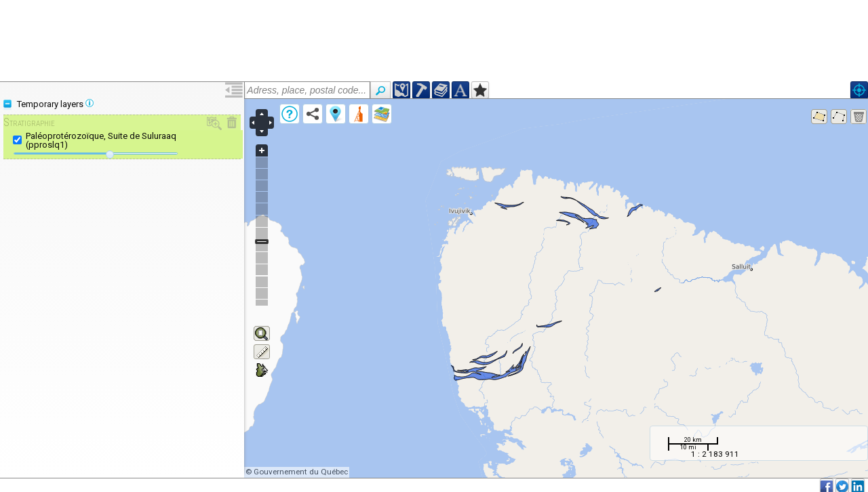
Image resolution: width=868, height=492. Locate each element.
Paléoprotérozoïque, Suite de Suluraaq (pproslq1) (101, 140)
